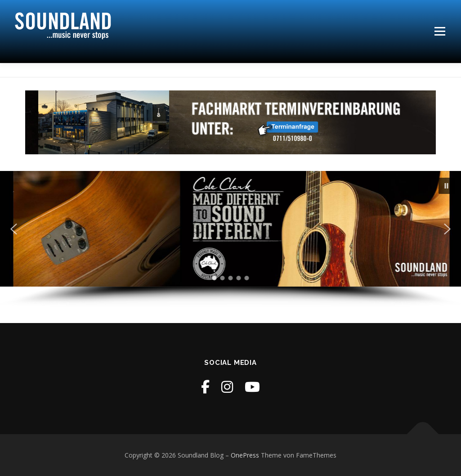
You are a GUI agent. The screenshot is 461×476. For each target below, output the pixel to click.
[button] (447, 186)
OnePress (245, 455)
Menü (440, 31)
